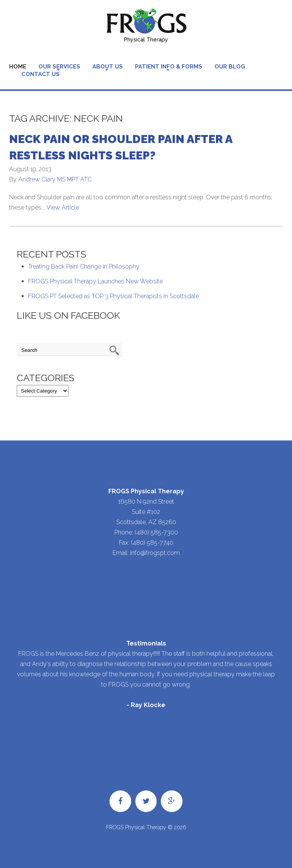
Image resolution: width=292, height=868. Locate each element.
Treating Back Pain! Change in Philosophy (84, 266)
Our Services (59, 67)
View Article (63, 207)
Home (18, 67)
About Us (108, 67)
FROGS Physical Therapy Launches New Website (95, 281)
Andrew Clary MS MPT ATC (55, 179)
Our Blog (230, 67)
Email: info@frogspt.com (146, 553)
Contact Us (40, 74)
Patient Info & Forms (169, 67)
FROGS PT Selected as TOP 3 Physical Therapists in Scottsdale (113, 296)
